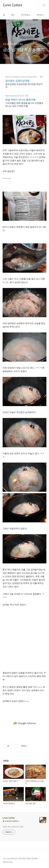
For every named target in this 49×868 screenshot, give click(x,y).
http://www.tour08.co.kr (15, 96)
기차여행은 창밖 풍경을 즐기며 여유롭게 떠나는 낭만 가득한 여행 (24, 105)
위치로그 (40, 15)
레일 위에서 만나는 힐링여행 (20, 100)
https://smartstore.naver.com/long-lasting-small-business (22, 77)
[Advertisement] (24, 723)
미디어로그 (26, 15)
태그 (13, 15)
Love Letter (13, 5)
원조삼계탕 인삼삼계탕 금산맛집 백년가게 (24, 86)
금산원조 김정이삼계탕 (17, 81)
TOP (44, 860)
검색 (38, 5)
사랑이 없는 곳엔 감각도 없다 (13, 827)
